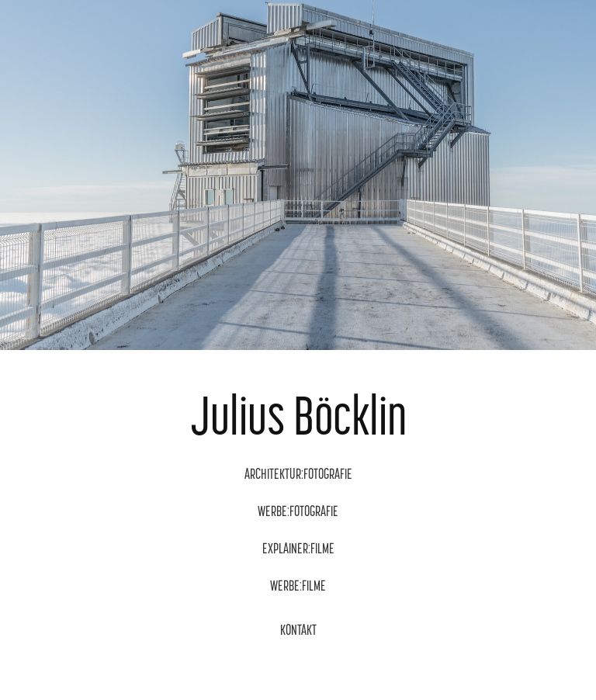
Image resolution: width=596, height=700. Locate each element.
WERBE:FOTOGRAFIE (298, 511)
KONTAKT (298, 630)
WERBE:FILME (298, 586)
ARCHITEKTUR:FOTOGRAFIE (298, 474)
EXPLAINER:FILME (298, 548)
